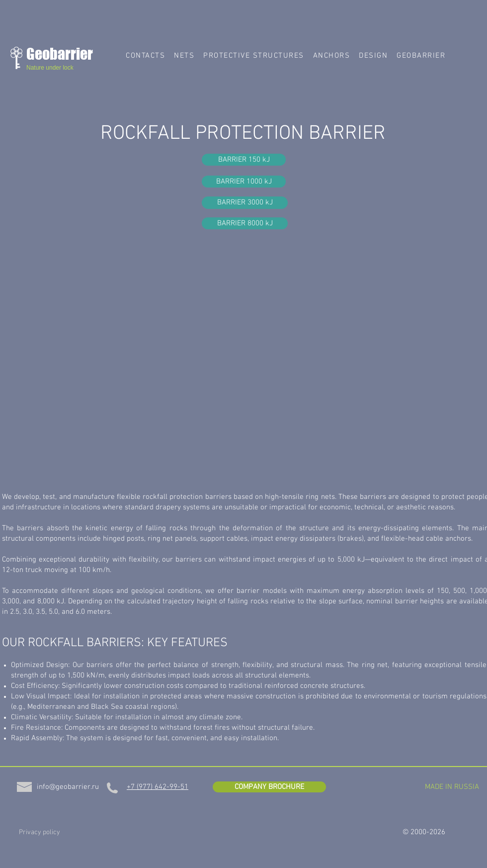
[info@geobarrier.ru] (68, 787)
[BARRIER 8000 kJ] (245, 223)
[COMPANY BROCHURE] (269, 787)
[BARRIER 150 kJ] (244, 160)
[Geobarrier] (68, 54)
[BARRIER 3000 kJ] (245, 203)
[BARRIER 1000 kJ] (244, 182)
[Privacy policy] (40, 832)
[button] (184, 56)
